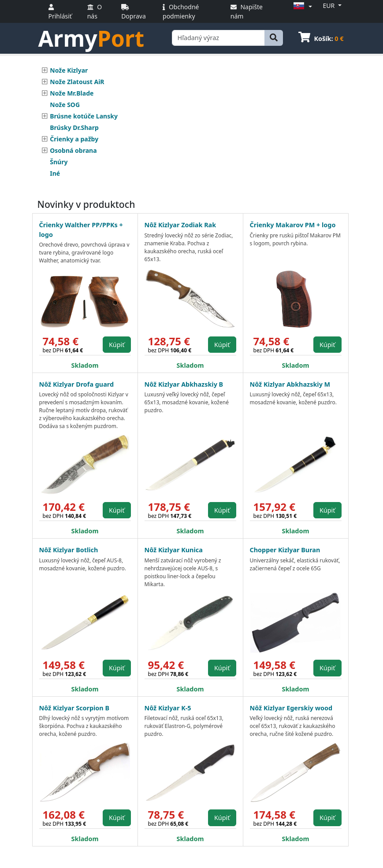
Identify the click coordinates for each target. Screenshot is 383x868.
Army (91, 38)
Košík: (321, 39)
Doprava (134, 12)
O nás (95, 11)
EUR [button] (330, 6)
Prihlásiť (60, 12)
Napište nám (247, 11)
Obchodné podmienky (181, 11)
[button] (301, 6)
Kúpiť (117, 345)
